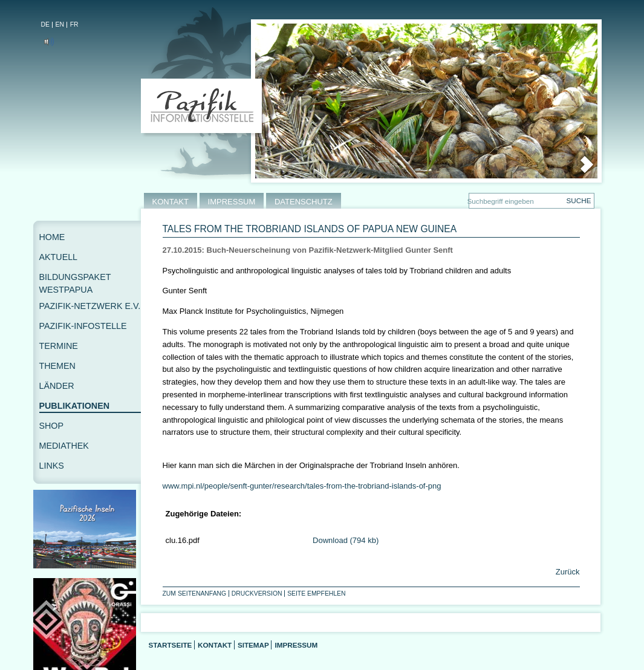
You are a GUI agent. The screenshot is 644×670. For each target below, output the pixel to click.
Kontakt (215, 645)
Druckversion (257, 594)
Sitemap (253, 645)
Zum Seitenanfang (195, 594)
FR (74, 24)
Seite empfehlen (316, 594)
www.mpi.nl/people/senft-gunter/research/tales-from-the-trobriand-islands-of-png (302, 486)
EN (60, 24)
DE (45, 24)
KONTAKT (171, 202)
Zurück (566, 572)
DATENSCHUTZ (304, 202)
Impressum (296, 645)
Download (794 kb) (346, 540)
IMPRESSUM (232, 202)
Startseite (171, 645)
